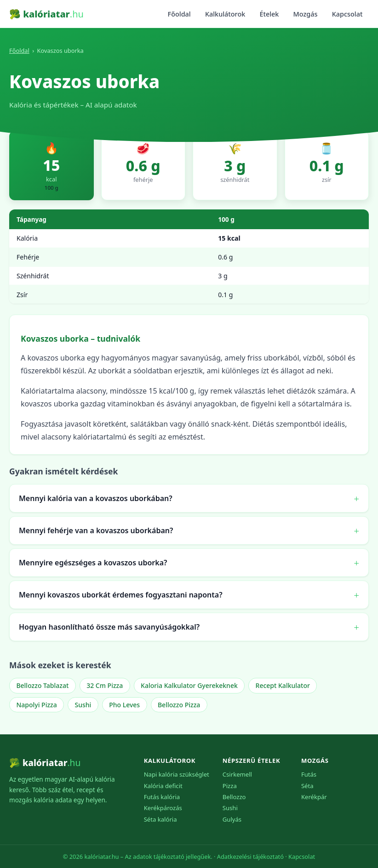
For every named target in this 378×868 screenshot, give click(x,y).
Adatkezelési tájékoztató (250, 857)
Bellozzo (234, 797)
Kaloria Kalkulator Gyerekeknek (189, 685)
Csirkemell (237, 774)
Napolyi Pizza (36, 705)
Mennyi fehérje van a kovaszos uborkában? (96, 530)
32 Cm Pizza (105, 685)
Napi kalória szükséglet (177, 774)
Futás (309, 774)
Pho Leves (124, 705)
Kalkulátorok (225, 14)
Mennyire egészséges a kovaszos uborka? (93, 563)
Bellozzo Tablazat (42, 685)
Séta (307, 786)
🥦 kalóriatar (46, 14)
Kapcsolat (347, 14)
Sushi (83, 705)
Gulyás (232, 819)
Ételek (269, 14)
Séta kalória (160, 819)
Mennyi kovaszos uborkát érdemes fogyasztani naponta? (121, 595)
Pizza (230, 786)
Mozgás (306, 14)
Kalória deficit (163, 786)
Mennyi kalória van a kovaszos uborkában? (96, 498)
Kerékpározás (163, 808)
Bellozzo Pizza (179, 705)
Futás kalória (162, 797)
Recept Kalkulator (283, 685)
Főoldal (179, 14)
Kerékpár (314, 797)
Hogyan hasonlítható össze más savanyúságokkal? (109, 627)
